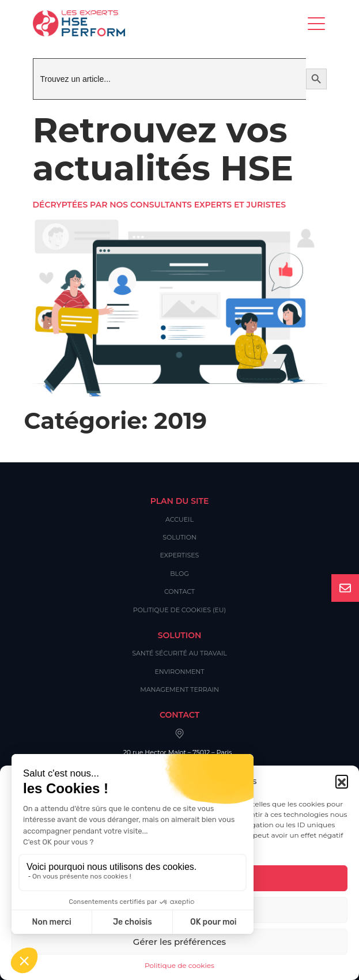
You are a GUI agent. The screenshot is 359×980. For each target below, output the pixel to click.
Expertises (180, 555)
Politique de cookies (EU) (179, 610)
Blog (179, 574)
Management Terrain (179, 689)
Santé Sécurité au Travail (179, 653)
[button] (342, 781)
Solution (179, 537)
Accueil (179, 519)
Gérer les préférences (179, 942)
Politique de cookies (179, 965)
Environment (179, 672)
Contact (179, 591)
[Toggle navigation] (317, 23)
